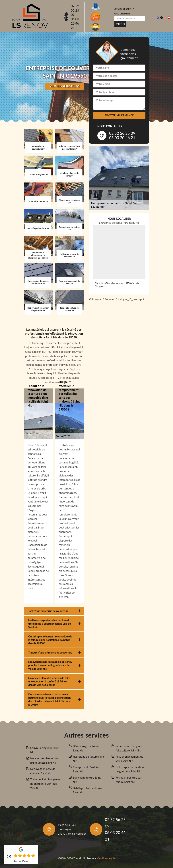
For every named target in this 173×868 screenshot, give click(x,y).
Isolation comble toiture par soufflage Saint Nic (44, 761)
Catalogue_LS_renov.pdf (130, 299)
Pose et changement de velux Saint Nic (129, 759)
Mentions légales (107, 858)
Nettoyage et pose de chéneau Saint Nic (43, 771)
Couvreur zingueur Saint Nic (44, 750)
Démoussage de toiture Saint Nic (87, 748)
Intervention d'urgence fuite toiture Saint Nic (129, 748)
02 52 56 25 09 (75, 10)
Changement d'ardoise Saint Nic (86, 769)
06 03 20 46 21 (75, 23)
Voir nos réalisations (65, 86)
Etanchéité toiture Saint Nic (87, 780)
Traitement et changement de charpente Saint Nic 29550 (46, 784)
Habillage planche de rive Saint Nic (88, 790)
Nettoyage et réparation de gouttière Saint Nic (130, 769)
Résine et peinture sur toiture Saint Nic (129, 780)
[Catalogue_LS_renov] (119, 349)
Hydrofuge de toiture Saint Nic (88, 759)
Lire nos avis (21, 861)
